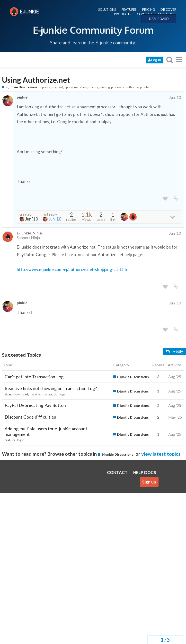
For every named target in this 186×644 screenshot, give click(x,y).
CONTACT (145, 14)
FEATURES (129, 10)
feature (10, 440)
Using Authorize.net (36, 80)
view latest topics (161, 454)
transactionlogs (54, 394)
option (69, 87)
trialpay (93, 87)
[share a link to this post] (176, 199)
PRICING (149, 10)
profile (144, 87)
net (76, 87)
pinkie (22, 97)
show (84, 87)
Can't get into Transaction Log (34, 377)
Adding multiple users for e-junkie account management (46, 431)
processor (118, 87)
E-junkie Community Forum (93, 30)
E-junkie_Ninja (29, 233)
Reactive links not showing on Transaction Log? (51, 388)
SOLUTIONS (107, 10)
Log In (155, 60)
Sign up (149, 482)
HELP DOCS (167, 14)
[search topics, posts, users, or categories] (169, 60)
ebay (8, 394)
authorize (132, 87)
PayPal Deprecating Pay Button (35, 405)
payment (57, 87)
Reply (174, 351)
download (21, 394)
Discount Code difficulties (30, 417)
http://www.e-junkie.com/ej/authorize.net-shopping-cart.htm (73, 269)
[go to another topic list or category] (179, 60)
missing (105, 87)
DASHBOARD (159, 19)
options (45, 87)
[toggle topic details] (172, 217)
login (21, 440)
